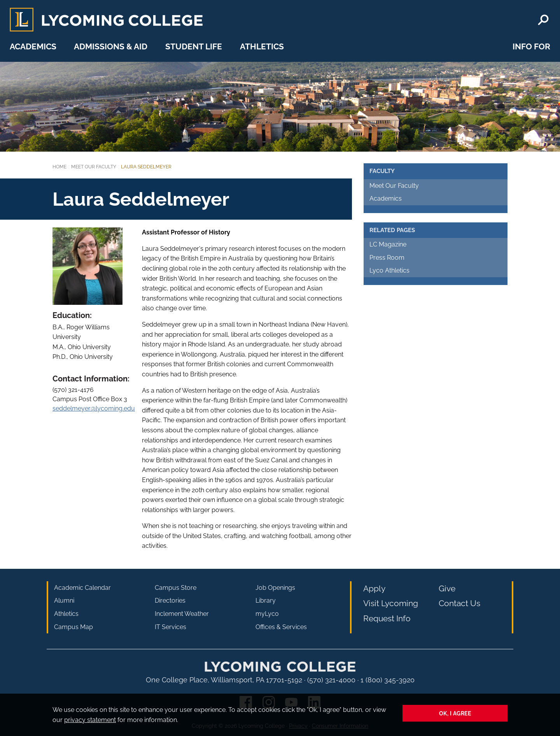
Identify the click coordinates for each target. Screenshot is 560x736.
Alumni (64, 601)
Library (266, 601)
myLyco (267, 614)
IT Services (171, 627)
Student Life (194, 46)
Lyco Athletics (389, 270)
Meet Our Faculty (94, 167)
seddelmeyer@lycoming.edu (94, 408)
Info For (531, 46)
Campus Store (176, 588)
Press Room (387, 258)
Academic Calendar (82, 588)
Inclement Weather (182, 614)
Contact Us (459, 603)
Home (59, 167)
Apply (374, 588)
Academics (33, 46)
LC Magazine (388, 244)
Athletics (262, 46)
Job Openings (275, 588)
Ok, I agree (455, 713)
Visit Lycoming (391, 603)
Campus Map (73, 627)
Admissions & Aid (111, 46)
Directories (170, 601)
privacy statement (90, 720)
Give (447, 588)
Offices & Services (281, 627)
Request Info (387, 618)
